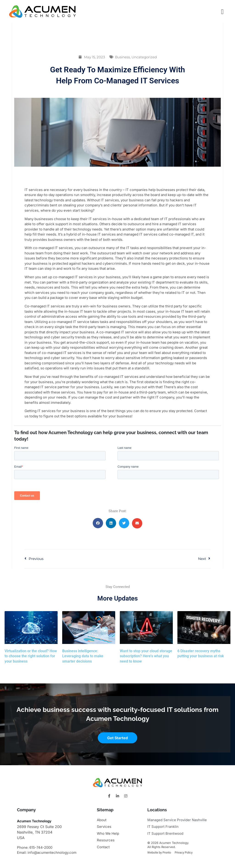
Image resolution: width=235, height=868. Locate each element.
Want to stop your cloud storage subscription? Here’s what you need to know (146, 656)
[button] (98, 523)
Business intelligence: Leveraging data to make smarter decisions (83, 656)
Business (122, 57)
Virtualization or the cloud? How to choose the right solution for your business (31, 656)
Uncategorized (144, 57)
